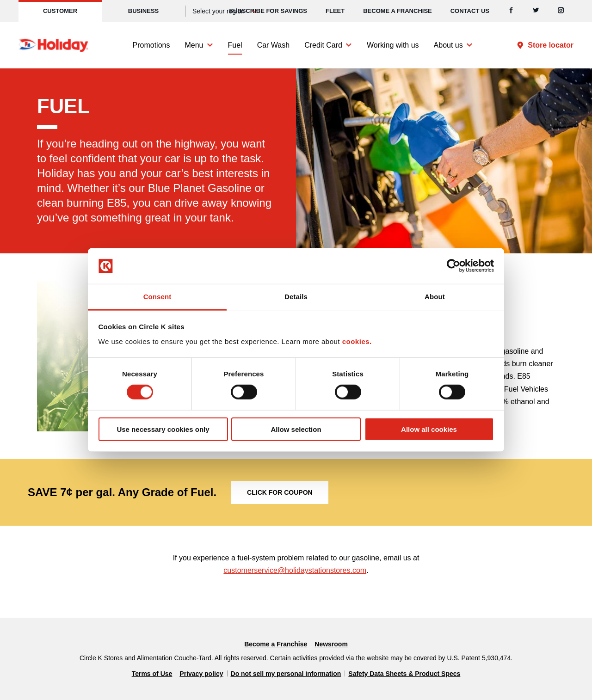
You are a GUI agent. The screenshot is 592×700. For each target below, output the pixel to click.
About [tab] (435, 297)
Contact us (470, 11)
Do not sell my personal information (286, 674)
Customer (60, 11)
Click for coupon (280, 492)
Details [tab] (296, 297)
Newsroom (331, 644)
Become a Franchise (398, 11)
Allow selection (296, 429)
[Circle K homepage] (53, 45)
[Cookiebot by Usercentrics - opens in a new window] (453, 266)
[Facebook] (511, 11)
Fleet (335, 11)
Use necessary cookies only (163, 429)
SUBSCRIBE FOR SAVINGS (268, 11)
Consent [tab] (157, 297)
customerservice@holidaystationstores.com (295, 570)
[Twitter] (536, 11)
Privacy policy (201, 674)
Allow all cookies (429, 429)
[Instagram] (561, 11)
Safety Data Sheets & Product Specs (404, 674)
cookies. (357, 341)
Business (143, 11)
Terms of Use (152, 674)
